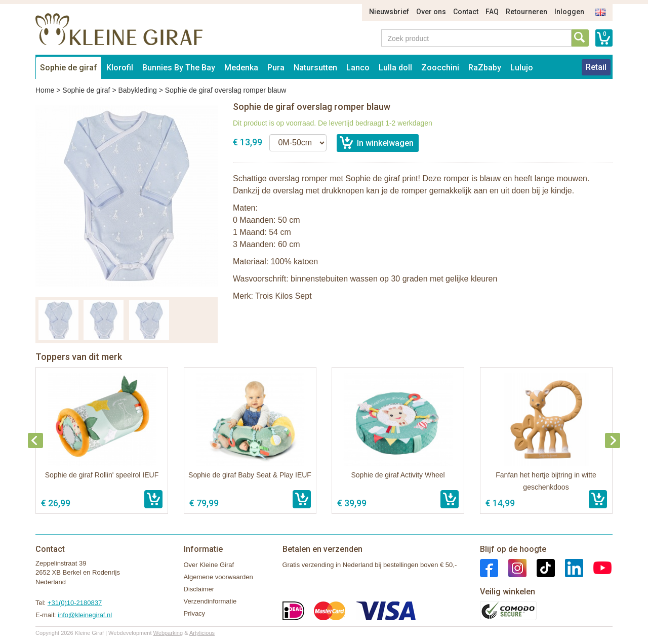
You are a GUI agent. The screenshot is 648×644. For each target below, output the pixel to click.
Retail (596, 67)
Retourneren (526, 12)
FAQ (492, 12)
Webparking (168, 633)
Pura (276, 68)
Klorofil (120, 68)
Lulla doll (395, 68)
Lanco (358, 68)
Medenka (241, 68)
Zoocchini (440, 68)
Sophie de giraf (69, 68)
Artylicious (202, 633)
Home (45, 90)
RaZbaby (485, 68)
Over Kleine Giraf (209, 565)
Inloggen (569, 12)
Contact (466, 12)
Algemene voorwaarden (218, 577)
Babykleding (137, 90)
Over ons (431, 12)
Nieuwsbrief (389, 12)
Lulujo (522, 68)
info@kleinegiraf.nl (85, 615)
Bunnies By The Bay (179, 68)
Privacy (195, 613)
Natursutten (315, 68)
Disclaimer (199, 589)
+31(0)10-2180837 (75, 603)
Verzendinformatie (210, 601)
